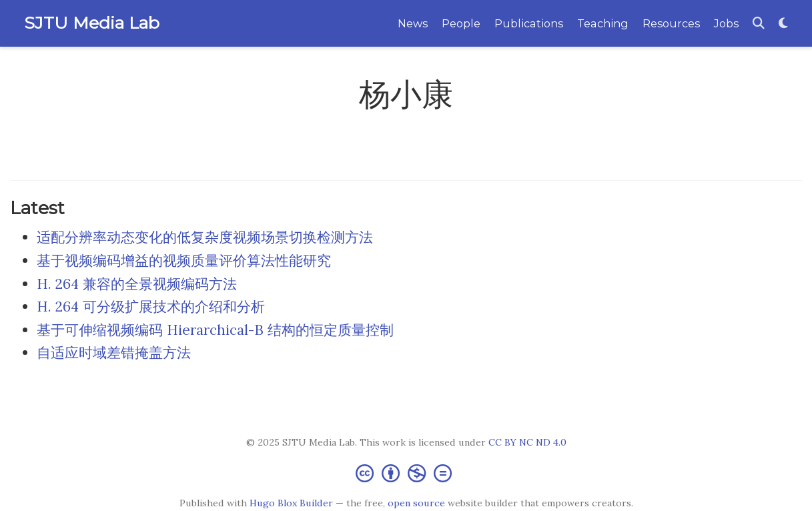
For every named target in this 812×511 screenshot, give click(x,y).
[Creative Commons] (406, 473)
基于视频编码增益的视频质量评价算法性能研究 (184, 261)
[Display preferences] (783, 24)
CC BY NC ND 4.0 (527, 442)
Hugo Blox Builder (291, 503)
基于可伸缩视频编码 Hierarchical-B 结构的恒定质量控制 (215, 330)
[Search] (759, 24)
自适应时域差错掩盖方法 (114, 353)
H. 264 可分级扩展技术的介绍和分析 (151, 307)
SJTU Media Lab (92, 23)
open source (416, 503)
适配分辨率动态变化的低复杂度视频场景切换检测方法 (205, 237)
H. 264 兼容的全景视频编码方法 (137, 284)
